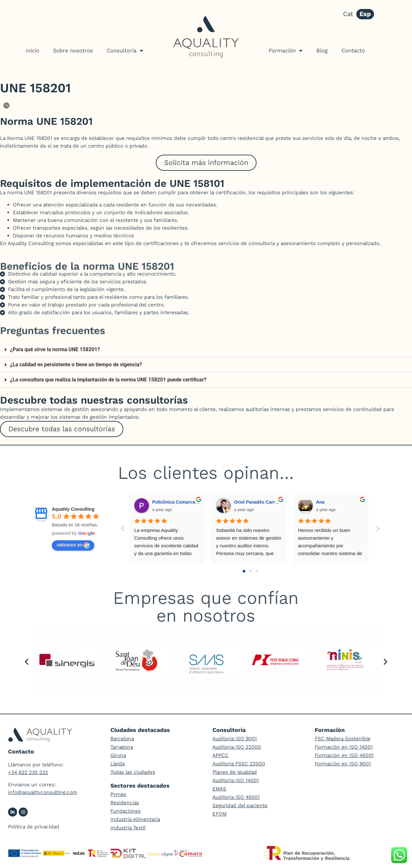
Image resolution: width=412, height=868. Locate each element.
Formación (286, 51)
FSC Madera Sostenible (343, 739)
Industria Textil (128, 828)
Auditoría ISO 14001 (236, 780)
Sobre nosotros (73, 50)
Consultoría (125, 51)
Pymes (118, 794)
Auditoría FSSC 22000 (239, 764)
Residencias (125, 803)
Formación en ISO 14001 (344, 747)
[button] (206, 350)
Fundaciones (126, 811)
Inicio (33, 50)
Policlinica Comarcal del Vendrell (187, 502)
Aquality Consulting (73, 509)
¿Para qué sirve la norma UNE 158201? (55, 349)
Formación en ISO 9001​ (343, 764)
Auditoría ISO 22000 (237, 747)
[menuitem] (348, 14)
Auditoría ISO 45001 (236, 797)
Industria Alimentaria (135, 819)
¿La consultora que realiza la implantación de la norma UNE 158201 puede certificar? (108, 380)
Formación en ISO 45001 (344, 755)
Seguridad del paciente (240, 805)
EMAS (219, 789)
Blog (322, 50)
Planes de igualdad (235, 772)
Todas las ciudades (133, 772)
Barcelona (122, 739)
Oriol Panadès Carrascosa (262, 502)
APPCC (220, 755)
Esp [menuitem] (365, 14)
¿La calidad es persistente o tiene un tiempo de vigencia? (76, 365)
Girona (118, 755)
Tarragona (122, 747)
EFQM (220, 814)
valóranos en (73, 545)
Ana (320, 502)
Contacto (353, 50)
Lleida (117, 764)
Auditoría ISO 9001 (235, 739)
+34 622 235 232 (28, 772)
